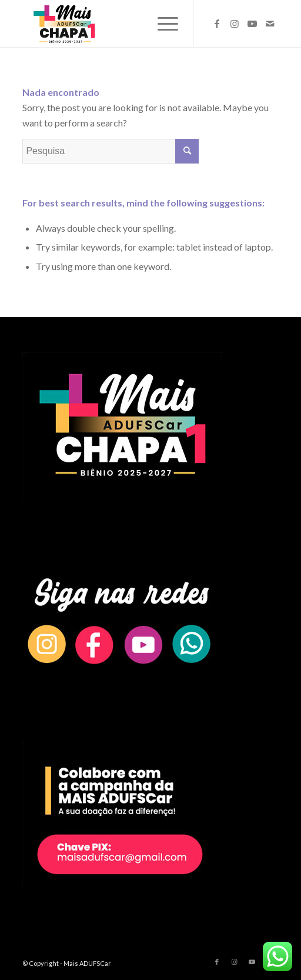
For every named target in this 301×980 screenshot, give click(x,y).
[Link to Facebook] (217, 24)
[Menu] (162, 24)
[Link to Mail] (270, 24)
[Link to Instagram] (235, 24)
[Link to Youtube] (252, 24)
